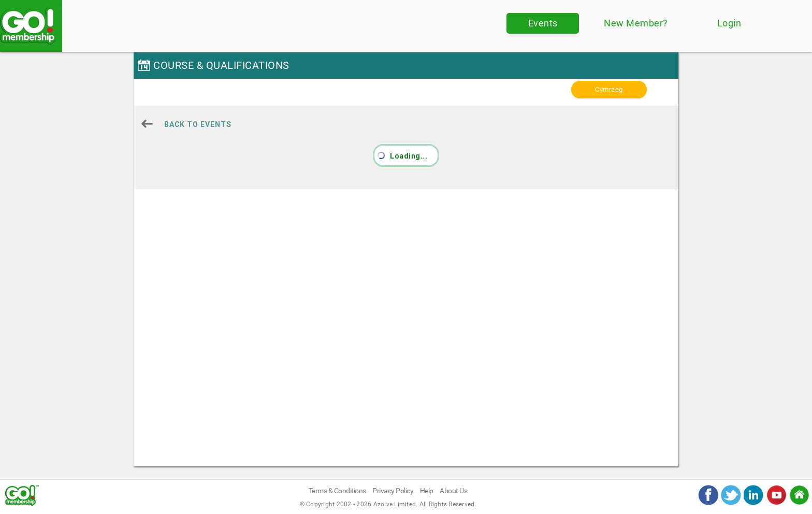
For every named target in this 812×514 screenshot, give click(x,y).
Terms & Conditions (337, 491)
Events (543, 23)
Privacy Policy (393, 491)
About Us (453, 491)
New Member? (636, 23)
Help (427, 491)
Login (729, 23)
